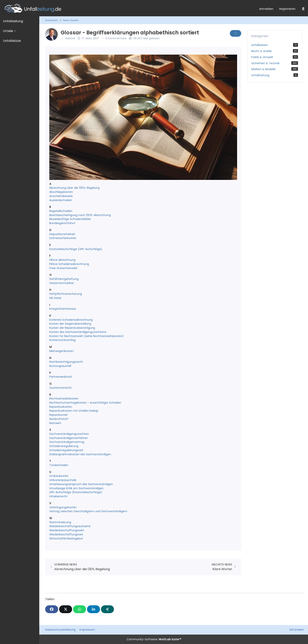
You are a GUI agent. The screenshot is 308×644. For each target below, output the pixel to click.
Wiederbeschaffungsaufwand (70, 526)
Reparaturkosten (61, 407)
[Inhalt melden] (236, 33)
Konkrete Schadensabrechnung (71, 320)
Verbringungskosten (63, 507)
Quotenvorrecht (60, 388)
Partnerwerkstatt (61, 377)
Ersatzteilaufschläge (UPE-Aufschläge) (76, 249)
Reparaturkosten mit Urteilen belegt (74, 411)
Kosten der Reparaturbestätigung (72, 328)
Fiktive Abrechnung (62, 260)
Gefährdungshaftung (64, 279)
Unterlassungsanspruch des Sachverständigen (81, 484)
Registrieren (287, 9)
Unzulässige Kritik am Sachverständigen (76, 488)
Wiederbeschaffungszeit (66, 534)
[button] (93, 609)
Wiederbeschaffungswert (67, 530)
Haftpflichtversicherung (66, 294)
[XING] (107, 609)
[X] (66, 609)
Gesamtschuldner (62, 283)
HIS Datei (55, 298)
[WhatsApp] (80, 609)
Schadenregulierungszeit (66, 450)
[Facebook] (52, 609)
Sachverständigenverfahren (69, 438)
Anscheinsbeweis (61, 196)
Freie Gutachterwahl (63, 268)
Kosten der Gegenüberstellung (70, 324)
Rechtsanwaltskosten (64, 398)
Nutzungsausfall (60, 366)
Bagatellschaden (61, 211)
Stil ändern (297, 630)
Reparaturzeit (59, 415)
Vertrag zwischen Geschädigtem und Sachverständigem (88, 511)
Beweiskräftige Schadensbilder (70, 219)
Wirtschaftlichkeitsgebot (66, 539)
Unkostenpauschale (63, 480)
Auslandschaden (61, 200)
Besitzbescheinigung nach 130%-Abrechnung (80, 215)
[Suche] (303, 9)
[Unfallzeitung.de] (128, 8)
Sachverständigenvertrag (67, 442)
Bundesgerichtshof (62, 223)
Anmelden (266, 9)
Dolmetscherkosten (63, 238)
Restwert (55, 423)
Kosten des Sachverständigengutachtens (78, 332)
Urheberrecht (58, 496)
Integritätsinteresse (63, 309)
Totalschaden (59, 465)
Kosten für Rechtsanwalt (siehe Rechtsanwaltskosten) (87, 336)
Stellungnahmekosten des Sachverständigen (80, 454)
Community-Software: (154, 639)
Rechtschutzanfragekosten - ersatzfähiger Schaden (85, 403)
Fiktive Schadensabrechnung (69, 264)
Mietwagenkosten (61, 351)
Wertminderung (60, 522)
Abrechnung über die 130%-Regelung (74, 188)
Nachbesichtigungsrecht (66, 362)
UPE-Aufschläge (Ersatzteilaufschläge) (76, 492)
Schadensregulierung (64, 446)
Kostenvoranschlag (62, 340)
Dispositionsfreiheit (62, 234)
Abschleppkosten (61, 192)
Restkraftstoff (59, 419)
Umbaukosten (59, 476)
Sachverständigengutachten (69, 434)
